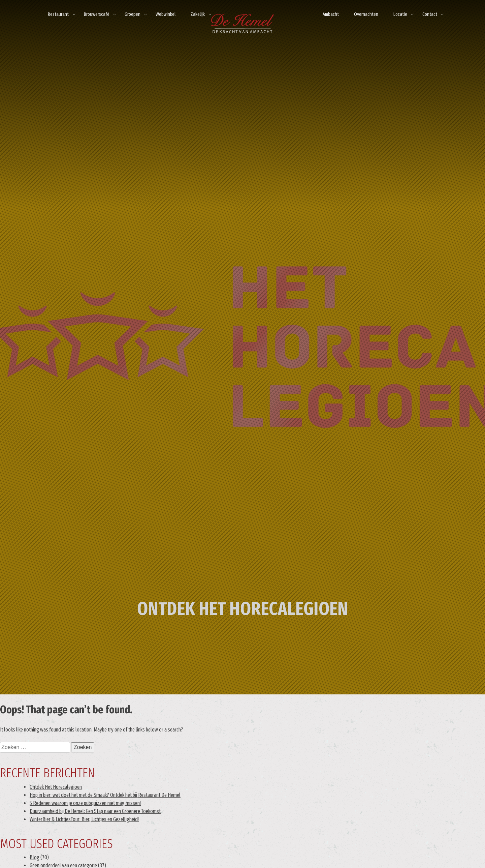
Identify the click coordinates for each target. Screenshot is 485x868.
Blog (35, 857)
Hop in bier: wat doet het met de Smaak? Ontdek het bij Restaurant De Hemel (105, 795)
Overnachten (366, 14)
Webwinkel (166, 14)
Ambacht (331, 14)
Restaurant (58, 14)
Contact (430, 14)
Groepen (133, 14)
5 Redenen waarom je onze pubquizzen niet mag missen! (85, 803)
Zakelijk (198, 14)
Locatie (400, 14)
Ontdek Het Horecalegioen (56, 787)
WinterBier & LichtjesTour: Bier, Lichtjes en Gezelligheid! (84, 819)
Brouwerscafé (97, 14)
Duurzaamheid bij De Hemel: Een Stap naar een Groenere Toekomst (95, 811)
